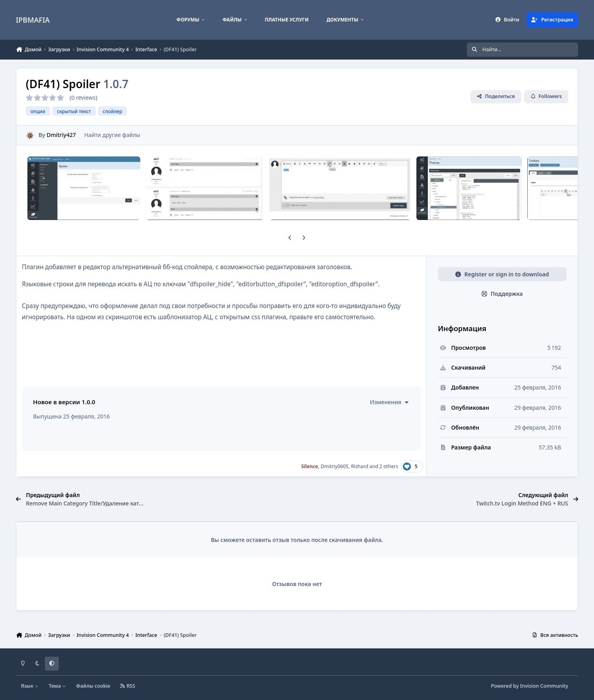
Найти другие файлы (112, 135)
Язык (30, 686)
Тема (57, 686)
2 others (389, 466)
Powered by (529, 686)
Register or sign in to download (502, 274)
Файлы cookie (93, 686)
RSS (128, 686)
